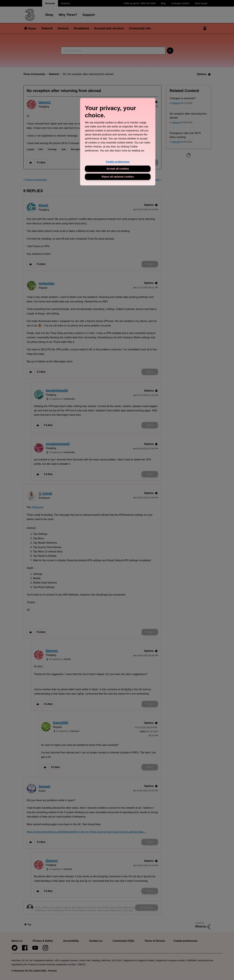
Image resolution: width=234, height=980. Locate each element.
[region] (118, 142)
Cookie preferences (118, 162)
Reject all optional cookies (118, 177)
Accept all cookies (118, 169)
